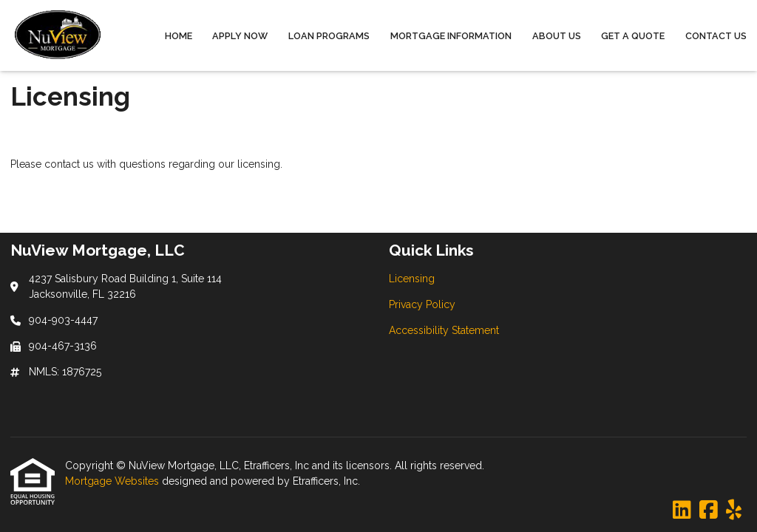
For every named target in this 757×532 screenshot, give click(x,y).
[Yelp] (734, 511)
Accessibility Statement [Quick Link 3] (444, 330)
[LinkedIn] (682, 511)
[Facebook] (709, 511)
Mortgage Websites (113, 481)
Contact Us (716, 36)
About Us (557, 36)
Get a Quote (633, 36)
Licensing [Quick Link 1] (412, 279)
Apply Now (240, 36)
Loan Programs (329, 36)
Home (179, 36)
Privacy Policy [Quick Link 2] (422, 304)
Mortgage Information (451, 36)
